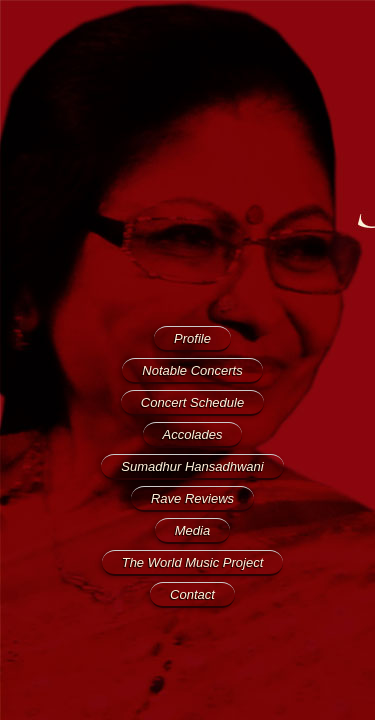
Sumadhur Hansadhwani (192, 466)
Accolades (193, 434)
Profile (192, 338)
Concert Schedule (192, 402)
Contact (192, 594)
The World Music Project (193, 562)
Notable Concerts (192, 370)
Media (192, 530)
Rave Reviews (192, 498)
